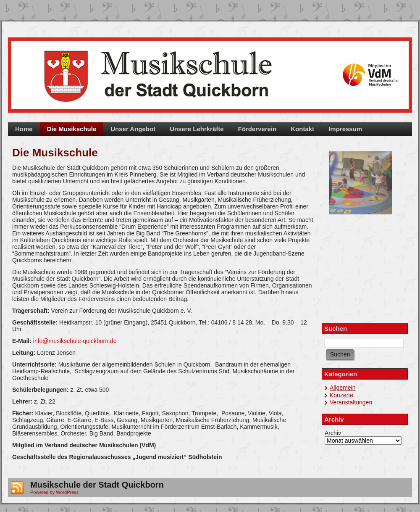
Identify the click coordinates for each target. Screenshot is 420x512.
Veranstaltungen (351, 402)
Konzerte (341, 395)
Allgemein (343, 388)
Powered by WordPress (54, 492)
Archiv (333, 433)
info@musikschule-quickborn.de (75, 341)
